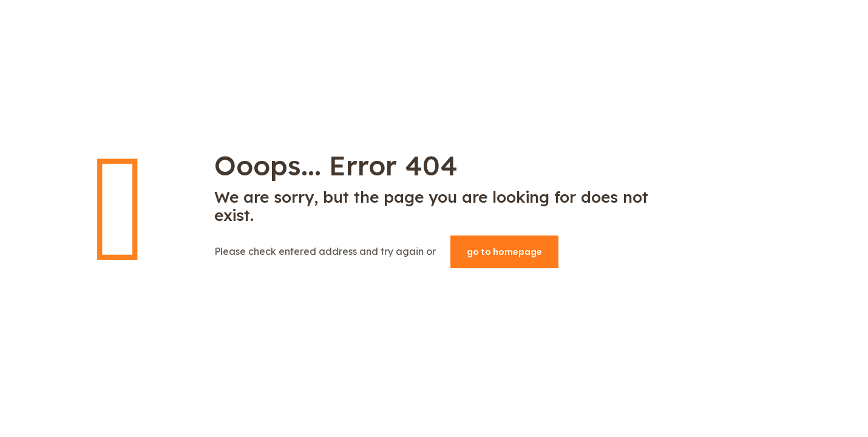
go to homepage (504, 252)
